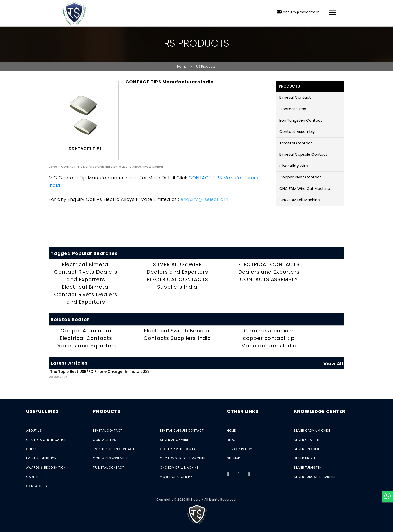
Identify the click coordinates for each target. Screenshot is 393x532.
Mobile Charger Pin (176, 477)
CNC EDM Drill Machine (300, 200)
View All (333, 363)
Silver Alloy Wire (294, 166)
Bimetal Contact (295, 97)
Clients (32, 449)
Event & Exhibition (41, 458)
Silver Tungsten (308, 467)
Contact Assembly (297, 131)
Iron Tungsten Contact (301, 120)
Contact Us (36, 486)
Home (182, 67)
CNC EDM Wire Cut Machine (305, 189)
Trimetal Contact (296, 143)
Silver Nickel (305, 458)
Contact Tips (105, 440)
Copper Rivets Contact (180, 449)
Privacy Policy (239, 449)
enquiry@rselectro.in (301, 12)
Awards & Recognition (46, 467)
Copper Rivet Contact (300, 177)
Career (32, 477)
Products (107, 411)
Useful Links (42, 411)
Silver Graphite (307, 440)
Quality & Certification (46, 440)
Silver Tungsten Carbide (315, 477)
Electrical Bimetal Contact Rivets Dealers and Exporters (86, 272)
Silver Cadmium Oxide (312, 430)
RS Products (206, 67)
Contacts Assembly (110, 458)
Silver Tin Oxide (307, 449)
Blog (231, 440)
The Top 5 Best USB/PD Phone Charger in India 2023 (99, 374)
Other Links (243, 411)
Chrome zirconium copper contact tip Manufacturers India (269, 338)
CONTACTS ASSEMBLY (269, 279)
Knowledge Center (319, 411)
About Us (34, 430)
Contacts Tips (293, 109)
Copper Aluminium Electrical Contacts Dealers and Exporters (86, 338)
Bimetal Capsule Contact (303, 154)
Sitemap (233, 458)
